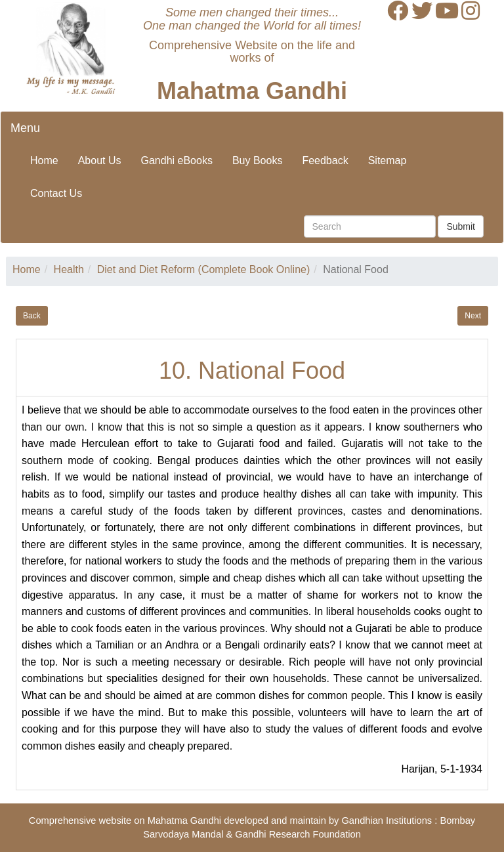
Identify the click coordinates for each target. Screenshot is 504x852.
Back (32, 316)
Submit (461, 226)
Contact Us (56, 193)
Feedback (325, 160)
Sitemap (388, 160)
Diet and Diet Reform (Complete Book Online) (204, 269)
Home (44, 160)
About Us (100, 160)
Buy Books (257, 160)
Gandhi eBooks (177, 160)
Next (473, 316)
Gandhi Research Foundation (298, 834)
